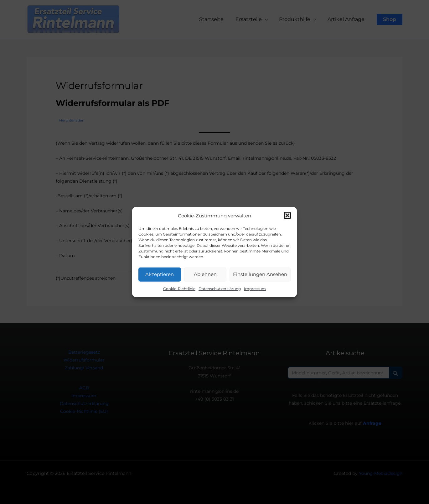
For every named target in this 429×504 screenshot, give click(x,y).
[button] (287, 216)
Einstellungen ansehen (260, 274)
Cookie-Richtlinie (179, 289)
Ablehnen (205, 274)
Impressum (255, 289)
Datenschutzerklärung (220, 289)
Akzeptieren (160, 274)
